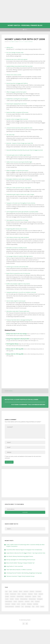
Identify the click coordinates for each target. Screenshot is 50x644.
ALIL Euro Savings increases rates (15, 52)
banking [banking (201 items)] (15, 592)
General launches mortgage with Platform (17, 83)
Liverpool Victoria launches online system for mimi (19, 128)
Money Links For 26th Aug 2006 (15, 349)
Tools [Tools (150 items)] (37, 607)
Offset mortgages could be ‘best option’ (16, 92)
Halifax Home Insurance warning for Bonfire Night (19, 162)
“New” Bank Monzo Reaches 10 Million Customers (19, 570)
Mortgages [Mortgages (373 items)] (40, 599)
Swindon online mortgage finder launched (17, 119)
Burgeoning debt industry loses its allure (17, 229)
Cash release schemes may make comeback (18, 237)
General (11, 391)
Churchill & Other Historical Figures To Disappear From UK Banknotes (24, 550)
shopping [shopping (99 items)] (29, 604)
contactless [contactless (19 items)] (38, 592)
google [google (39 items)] (7, 597)
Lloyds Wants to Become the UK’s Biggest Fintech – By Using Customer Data (26, 553)
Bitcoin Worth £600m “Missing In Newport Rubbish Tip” (20, 563)
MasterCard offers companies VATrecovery (17, 112)
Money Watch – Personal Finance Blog (25, 25)
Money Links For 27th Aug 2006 (15, 354)
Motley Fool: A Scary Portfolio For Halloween (21, 400)
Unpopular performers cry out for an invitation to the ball (21, 292)
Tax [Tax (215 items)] (22, 607)
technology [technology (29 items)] (28, 607)
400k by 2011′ (10, 47)
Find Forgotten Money (12, 344)
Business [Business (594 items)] (26, 592)
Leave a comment (29, 42)
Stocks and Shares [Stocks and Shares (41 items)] (10, 607)
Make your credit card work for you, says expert (19, 188)
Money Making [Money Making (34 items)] (24, 599)
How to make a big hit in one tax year (16, 301)
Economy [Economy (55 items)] (24, 594)
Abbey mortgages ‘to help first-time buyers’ (17, 170)
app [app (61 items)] (6, 592)
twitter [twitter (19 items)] (42, 607)
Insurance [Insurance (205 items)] (13, 597)
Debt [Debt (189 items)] (19, 594)
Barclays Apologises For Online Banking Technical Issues (21, 560)
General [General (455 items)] (41, 594)
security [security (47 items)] (23, 604)
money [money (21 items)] (17, 599)
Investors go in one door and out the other (17, 267)
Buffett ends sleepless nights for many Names (18, 284)
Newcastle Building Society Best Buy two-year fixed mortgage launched (25, 150)
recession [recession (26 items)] (8, 604)
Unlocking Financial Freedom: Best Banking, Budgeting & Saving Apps (24, 573)
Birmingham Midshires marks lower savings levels (19, 179)
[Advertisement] (25, 11)
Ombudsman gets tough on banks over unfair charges (20, 194)
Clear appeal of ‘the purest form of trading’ (17, 220)
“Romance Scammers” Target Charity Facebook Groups (20, 576)
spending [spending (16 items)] (35, 604)
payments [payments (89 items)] (21, 602)
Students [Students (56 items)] (18, 607)
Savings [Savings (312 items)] (14, 604)
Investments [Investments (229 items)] (28, 597)
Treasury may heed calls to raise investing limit (19, 320)
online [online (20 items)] (15, 602)
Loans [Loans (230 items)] (7, 599)
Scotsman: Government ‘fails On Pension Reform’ (28, 405)
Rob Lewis (21, 42)
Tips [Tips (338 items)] (33, 607)
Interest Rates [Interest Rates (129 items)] (20, 597)
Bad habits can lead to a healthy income (17, 248)
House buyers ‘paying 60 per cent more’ (16, 104)
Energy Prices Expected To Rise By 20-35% (18, 339)
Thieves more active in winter (14, 75)
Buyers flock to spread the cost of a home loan (18, 273)
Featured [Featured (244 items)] (30, 594)
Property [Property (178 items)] (37, 602)
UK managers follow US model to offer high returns (20, 256)
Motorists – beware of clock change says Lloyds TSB (20, 143)
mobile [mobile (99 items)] (12, 599)
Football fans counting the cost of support (17, 99)
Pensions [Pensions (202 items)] (27, 602)
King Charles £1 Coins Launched (15, 566)
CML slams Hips (10, 135)
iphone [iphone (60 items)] (34, 597)
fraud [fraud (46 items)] (36, 594)
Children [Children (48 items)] (32, 592)
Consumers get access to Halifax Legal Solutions (19, 155)
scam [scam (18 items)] (18, 604)
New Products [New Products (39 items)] (9, 602)
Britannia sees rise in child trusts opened (17, 59)
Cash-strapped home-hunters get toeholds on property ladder (22, 212)
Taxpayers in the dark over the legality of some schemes (21, 203)
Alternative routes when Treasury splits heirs (18, 311)
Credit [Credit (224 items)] (7, 594)
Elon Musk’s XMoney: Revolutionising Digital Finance (20, 556)
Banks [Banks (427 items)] (21, 592)
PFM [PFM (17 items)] (32, 602)
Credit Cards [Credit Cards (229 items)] (13, 594)
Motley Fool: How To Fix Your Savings (16, 334)
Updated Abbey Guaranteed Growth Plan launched (19, 66)
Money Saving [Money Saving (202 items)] (32, 599)
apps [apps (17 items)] (10, 592)
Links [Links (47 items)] (39, 597)
